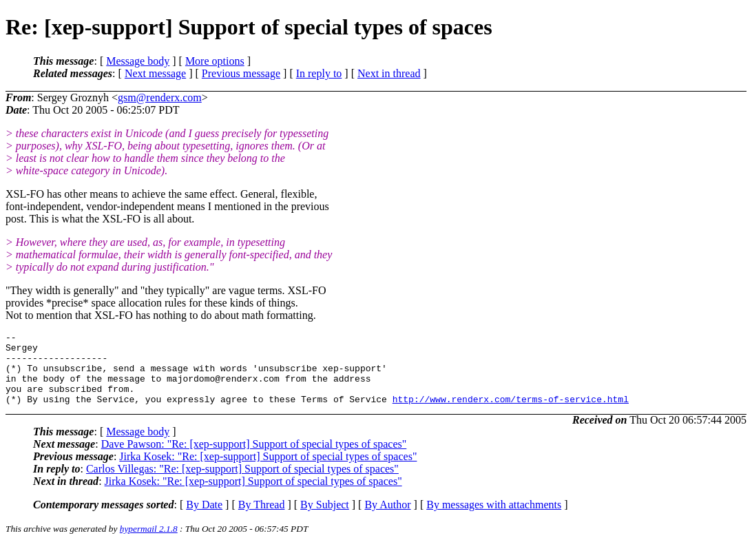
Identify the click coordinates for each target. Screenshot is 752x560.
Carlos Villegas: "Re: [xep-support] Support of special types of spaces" (242, 483)
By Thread (262, 519)
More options (215, 61)
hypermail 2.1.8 (149, 543)
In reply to (319, 73)
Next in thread (389, 73)
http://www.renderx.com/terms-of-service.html (511, 413)
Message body (138, 61)
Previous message (241, 73)
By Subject (325, 519)
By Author (387, 519)
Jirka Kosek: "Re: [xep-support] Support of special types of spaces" (268, 471)
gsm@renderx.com (160, 97)
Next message (155, 73)
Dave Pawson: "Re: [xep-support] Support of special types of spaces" (254, 458)
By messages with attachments (494, 519)
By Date (204, 519)
